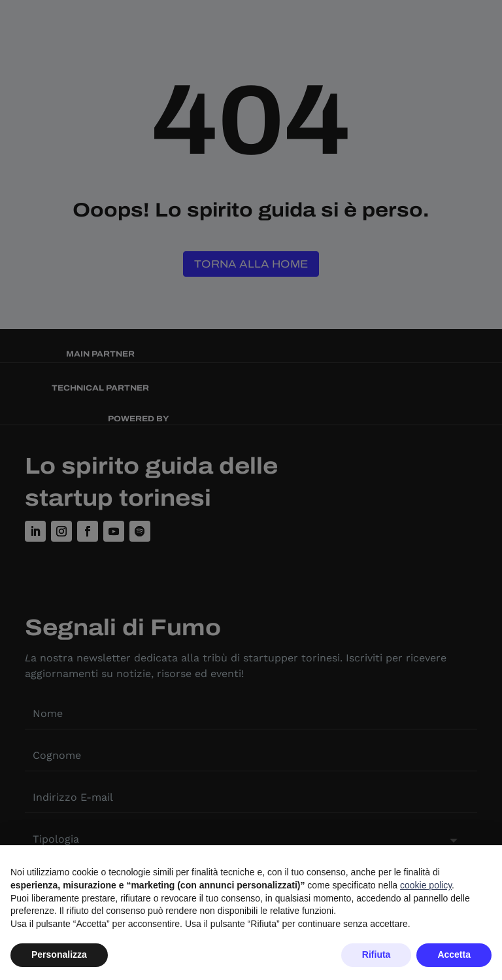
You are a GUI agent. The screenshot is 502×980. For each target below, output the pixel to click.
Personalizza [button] (59, 954)
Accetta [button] (454, 954)
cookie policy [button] (426, 885)
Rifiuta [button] (376, 954)
